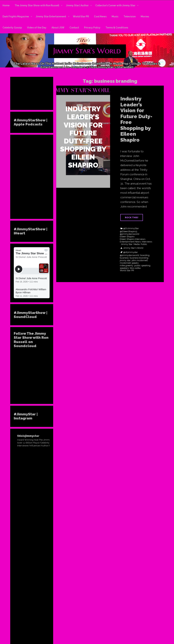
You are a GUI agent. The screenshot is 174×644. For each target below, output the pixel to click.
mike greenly (127, 266)
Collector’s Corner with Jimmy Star (115, 5)
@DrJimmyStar (131, 228)
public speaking (142, 266)
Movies (145, 17)
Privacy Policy (92, 28)
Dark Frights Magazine (16, 17)
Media (137, 244)
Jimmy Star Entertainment (51, 17)
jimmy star (125, 260)
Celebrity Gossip (12, 28)
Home (6, 5)
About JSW (58, 28)
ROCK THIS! (132, 217)
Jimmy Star (127, 244)
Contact (74, 28)
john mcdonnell (140, 260)
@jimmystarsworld (129, 234)
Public (144, 244)
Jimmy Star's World (133, 248)
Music (115, 17)
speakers (124, 268)
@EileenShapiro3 (128, 232)
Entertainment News (130, 242)
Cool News (100, 17)
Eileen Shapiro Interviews (133, 239)
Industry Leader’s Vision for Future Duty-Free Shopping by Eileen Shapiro (136, 119)
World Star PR (81, 17)
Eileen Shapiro (127, 237)
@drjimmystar (130, 252)
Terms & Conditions (117, 28)
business (124, 258)
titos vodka (135, 268)
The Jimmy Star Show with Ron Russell (37, 5)
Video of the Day (37, 28)
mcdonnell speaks (129, 263)
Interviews (147, 242)
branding (145, 255)
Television (130, 17)
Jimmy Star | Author (77, 5)
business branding (139, 258)
